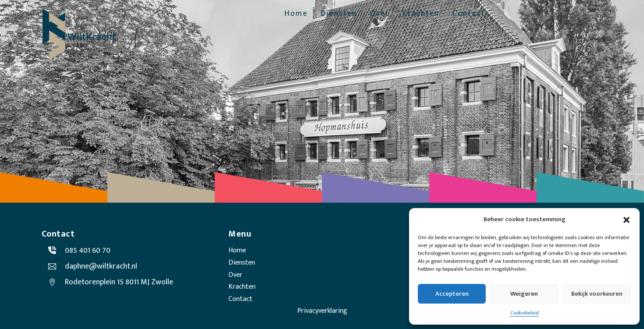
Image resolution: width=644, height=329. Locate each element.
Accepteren (452, 294)
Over (380, 14)
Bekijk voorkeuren (597, 294)
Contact (469, 14)
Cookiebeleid (525, 313)
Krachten (421, 14)
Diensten (339, 14)
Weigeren (524, 294)
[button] (626, 220)
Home (296, 14)
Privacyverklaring (322, 311)
